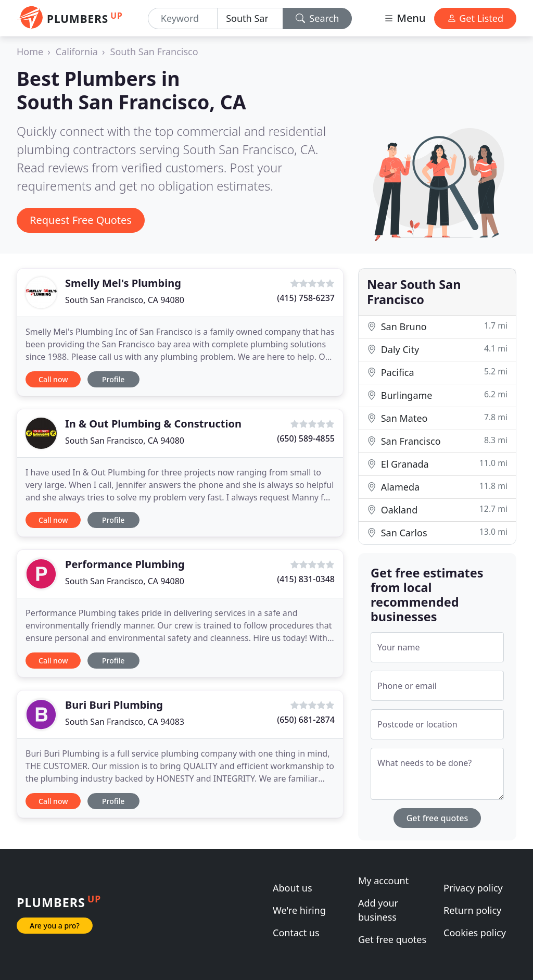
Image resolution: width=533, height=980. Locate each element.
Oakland (437, 510)
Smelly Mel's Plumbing (123, 283)
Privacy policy (473, 888)
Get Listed (475, 18)
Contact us (296, 933)
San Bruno (437, 326)
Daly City (437, 349)
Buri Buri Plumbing (114, 705)
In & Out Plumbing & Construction (153, 424)
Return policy (472, 910)
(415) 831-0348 (306, 579)
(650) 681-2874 (306, 720)
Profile (113, 379)
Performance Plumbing (125, 564)
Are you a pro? (55, 926)
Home (30, 52)
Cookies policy (475, 933)
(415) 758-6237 (306, 298)
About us (293, 888)
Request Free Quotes (81, 220)
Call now (53, 379)
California (77, 52)
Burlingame (437, 395)
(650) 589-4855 (306, 438)
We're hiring (299, 910)
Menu (404, 18)
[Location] (250, 18)
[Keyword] (183, 18)
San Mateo (437, 418)
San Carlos (437, 532)
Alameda (437, 487)
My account (383, 881)
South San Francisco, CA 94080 (125, 300)
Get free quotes (437, 818)
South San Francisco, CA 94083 (125, 722)
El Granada (437, 464)
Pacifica (437, 372)
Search (318, 18)
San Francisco (437, 441)
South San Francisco (154, 52)
